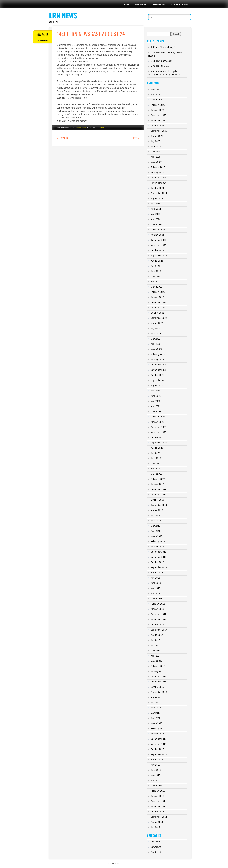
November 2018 (158, 557)
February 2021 (158, 417)
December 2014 (158, 801)
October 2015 (157, 749)
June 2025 (156, 146)
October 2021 (157, 375)
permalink (103, 128)
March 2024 (156, 224)
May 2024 (155, 214)
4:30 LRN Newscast (161, 66)
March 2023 (156, 287)
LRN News (63, 15)
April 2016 (155, 718)
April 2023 (155, 282)
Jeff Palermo (44, 40)
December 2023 (158, 240)
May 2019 (155, 526)
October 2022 (157, 313)
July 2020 (155, 453)
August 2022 (157, 323)
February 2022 (158, 354)
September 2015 (159, 754)
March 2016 (156, 723)
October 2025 (157, 126)
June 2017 (156, 645)
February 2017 (158, 666)
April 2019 (155, 531)
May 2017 (155, 651)
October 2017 (157, 625)
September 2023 (159, 256)
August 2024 (157, 198)
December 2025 (158, 115)
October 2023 (157, 250)
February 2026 (158, 105)
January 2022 (157, 360)
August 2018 (157, 573)
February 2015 (158, 791)
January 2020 (157, 484)
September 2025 (159, 131)
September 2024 (159, 193)
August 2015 (157, 760)
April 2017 (155, 656)
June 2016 (156, 708)
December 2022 (158, 302)
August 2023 (157, 261)
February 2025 (158, 167)
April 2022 (155, 344)
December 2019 (158, 489)
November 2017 (158, 619)
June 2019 (156, 521)
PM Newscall (159, 4)
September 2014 (159, 817)
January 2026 (157, 110)
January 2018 (157, 609)
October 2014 (157, 812)
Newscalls (155, 842)
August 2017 (157, 635)
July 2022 (155, 328)
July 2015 (155, 765)
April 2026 (155, 94)
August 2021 (157, 385)
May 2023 (155, 276)
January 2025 (157, 172)
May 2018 (155, 588)
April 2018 (155, 593)
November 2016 (158, 682)
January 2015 (157, 796)
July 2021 (155, 391)
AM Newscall (141, 4)
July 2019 (155, 515)
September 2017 (159, 630)
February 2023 (158, 292)
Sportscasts (156, 852)
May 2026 (155, 89)
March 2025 (156, 162)
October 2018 (157, 562)
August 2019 (157, 510)
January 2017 (157, 671)
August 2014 (157, 822)
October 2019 (157, 500)
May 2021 (155, 401)
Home (126, 4)
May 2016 (155, 713)
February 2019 (158, 541)
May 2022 (155, 339)
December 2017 (158, 614)
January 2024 (157, 235)
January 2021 (157, 422)
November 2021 (158, 370)
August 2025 (157, 136)
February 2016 (158, 728)
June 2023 (156, 271)
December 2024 (158, 178)
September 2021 (159, 380)
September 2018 (159, 567)
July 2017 (155, 640)
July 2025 (155, 141)
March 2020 (156, 474)
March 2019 (156, 536)
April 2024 (155, 219)
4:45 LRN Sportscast (161, 61)
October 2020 (157, 437)
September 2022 (159, 318)
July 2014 (155, 827)
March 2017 (156, 661)
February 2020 (158, 479)
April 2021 (155, 406)
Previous (62, 138)
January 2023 (157, 297)
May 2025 (155, 152)
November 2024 (158, 183)
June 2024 (156, 209)
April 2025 (155, 157)
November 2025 (158, 120)
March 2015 (156, 786)
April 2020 (155, 469)
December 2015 (158, 739)
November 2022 (158, 308)
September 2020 (159, 443)
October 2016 (157, 687)
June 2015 (156, 770)
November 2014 (158, 806)
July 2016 (155, 702)
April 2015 (155, 780)
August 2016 (157, 697)
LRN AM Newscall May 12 (164, 47)
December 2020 (158, 427)
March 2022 (156, 349)
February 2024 (158, 230)
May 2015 (155, 775)
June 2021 (156, 396)
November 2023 (158, 245)
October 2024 (157, 188)
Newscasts (82, 128)
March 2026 (156, 100)
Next (136, 138)
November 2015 (158, 744)
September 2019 (159, 505)
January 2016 (157, 734)
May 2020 (155, 463)
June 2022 (156, 334)
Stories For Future (180, 4)
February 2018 (158, 604)
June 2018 (156, 583)
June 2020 (156, 458)
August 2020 (157, 448)
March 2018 (156, 599)
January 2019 (157, 547)
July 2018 (155, 578)
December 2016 (158, 677)
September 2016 (159, 692)
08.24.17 (43, 35)
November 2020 (158, 432)
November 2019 (158, 495)
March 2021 (156, 411)
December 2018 (158, 552)
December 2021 (158, 365)
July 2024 (155, 204)
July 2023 (155, 266)
